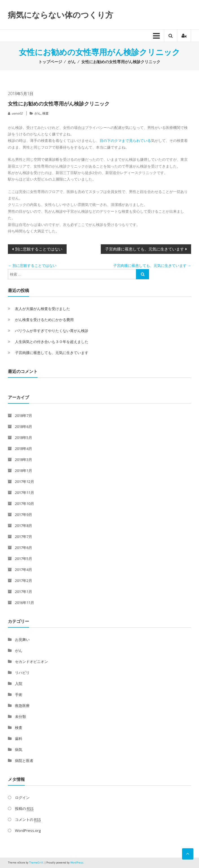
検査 (45, 113)
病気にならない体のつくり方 (61, 15)
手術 (19, 695)
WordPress (77, 862)
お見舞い (22, 640)
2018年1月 (24, 471)
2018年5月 (24, 438)
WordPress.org (28, 830)
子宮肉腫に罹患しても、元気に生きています (145, 249)
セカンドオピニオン (31, 662)
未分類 (20, 717)
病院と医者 (24, 761)
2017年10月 (25, 504)
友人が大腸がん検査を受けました (42, 309)
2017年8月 (24, 526)
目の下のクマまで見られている (125, 140)
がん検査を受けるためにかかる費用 (44, 320)
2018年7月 (24, 416)
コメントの (28, 820)
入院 (19, 684)
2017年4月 (24, 570)
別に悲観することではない (39, 249)
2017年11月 (25, 493)
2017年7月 (24, 537)
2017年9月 (24, 515)
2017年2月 (24, 581)
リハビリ (22, 673)
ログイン (22, 797)
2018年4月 (24, 449)
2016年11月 (25, 603)
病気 (19, 750)
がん (72, 62)
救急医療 (22, 706)
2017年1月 (24, 592)
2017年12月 (25, 482)
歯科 (19, 739)
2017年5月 (24, 559)
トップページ (50, 62)
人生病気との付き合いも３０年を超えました (52, 342)
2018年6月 (24, 427)
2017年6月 (24, 548)
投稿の (24, 809)
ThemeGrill (36, 862)
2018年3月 (24, 460)
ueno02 (17, 113)
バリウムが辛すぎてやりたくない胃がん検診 (52, 331)
